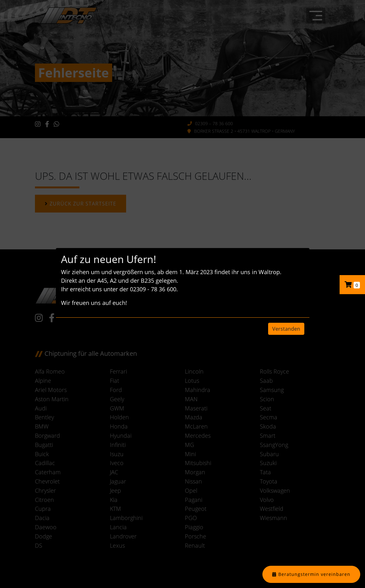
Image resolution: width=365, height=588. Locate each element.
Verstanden (286, 329)
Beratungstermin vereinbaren (314, 574)
